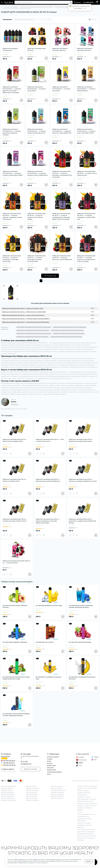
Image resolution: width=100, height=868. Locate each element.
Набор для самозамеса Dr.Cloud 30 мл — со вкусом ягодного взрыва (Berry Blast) (13, 173)
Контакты (50, 763)
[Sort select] (29, 20)
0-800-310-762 (5, 756)
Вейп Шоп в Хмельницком (58, 790)
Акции (49, 774)
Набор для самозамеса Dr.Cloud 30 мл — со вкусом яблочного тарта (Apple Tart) (62, 131)
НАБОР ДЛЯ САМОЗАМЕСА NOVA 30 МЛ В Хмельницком (34, 334)
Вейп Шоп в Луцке (31, 786)
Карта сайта (50, 767)
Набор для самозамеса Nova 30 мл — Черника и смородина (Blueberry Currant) (83, 480)
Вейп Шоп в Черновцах (58, 796)
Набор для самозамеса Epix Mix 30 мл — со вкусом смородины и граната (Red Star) (86, 216)
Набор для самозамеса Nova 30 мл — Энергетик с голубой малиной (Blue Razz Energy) (82, 521)
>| (59, 281)
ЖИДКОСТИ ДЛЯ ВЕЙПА (11, 7)
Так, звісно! (78, 8)
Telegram (95, 757)
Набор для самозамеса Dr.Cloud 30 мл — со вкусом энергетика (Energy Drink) (37, 131)
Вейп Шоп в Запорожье (8, 794)
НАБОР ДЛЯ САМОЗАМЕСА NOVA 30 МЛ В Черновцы (33, 330)
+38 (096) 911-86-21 (9, 763)
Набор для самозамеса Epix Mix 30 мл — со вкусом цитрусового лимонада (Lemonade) (12, 259)
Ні (85, 8)
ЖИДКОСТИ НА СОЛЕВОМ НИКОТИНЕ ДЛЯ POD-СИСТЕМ (36, 7)
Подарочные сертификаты (54, 772)
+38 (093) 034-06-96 (9, 765)
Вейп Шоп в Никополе (32, 790)
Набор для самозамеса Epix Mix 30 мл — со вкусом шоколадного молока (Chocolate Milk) (37, 259)
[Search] (71, 2)
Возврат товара (51, 765)
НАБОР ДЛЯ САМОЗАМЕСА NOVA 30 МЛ (66, 7)
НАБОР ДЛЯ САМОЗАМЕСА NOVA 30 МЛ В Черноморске (34, 327)
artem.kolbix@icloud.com (86, 814)
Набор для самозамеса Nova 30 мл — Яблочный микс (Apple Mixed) (24, 312)
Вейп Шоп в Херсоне (57, 788)
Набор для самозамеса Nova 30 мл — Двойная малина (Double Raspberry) (26, 319)
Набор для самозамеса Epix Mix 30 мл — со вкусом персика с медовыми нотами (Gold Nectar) (12, 216)
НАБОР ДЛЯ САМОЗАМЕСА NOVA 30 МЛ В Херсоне (69, 334)
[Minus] (4, 454)
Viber (94, 760)
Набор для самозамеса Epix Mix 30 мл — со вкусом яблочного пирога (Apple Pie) (62, 258)
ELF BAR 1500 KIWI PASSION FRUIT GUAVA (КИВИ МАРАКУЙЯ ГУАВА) (16, 678)
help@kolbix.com (26, 764)
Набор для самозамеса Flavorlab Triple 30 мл (85, 49)
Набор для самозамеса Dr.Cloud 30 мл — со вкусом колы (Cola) (61, 89)
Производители (51, 770)
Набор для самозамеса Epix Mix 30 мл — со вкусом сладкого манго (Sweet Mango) (37, 216)
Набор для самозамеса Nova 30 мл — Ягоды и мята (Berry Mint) (23, 308)
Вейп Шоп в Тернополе (33, 800)
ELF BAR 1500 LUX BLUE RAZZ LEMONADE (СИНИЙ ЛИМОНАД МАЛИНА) (16, 715)
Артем (14, 402)
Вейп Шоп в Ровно (31, 796)
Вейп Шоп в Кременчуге (8, 796)
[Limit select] (49, 20)
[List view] (92, 20)
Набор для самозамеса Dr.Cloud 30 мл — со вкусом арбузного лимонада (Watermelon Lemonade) (12, 90)
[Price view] (95, 20)
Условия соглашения (53, 757)
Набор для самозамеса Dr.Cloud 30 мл (10, 49)
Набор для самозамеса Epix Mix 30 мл (37, 49)
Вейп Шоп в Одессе (32, 792)
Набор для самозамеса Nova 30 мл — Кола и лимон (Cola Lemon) (23, 315)
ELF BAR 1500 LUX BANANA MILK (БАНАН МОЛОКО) (82, 678)
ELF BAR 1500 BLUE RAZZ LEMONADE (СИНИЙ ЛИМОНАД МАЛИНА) (81, 606)
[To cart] (21, 58)
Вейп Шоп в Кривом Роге (8, 798)
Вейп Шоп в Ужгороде (57, 786)
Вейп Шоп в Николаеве (33, 788)
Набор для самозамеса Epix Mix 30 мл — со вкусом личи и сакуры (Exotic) (87, 173)
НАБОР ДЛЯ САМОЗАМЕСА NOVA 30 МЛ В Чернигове (70, 327)
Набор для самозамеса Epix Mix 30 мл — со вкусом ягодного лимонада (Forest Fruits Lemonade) (86, 259)
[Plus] (11, 454)
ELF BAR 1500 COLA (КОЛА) (45, 642)
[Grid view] (90, 20)
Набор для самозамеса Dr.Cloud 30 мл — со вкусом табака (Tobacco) (86, 89)
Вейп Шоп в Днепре (7, 790)
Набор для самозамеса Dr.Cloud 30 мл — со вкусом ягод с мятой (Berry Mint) (86, 131)
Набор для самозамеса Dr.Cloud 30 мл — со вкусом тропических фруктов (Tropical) (12, 132)
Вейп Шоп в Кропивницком (9, 800)
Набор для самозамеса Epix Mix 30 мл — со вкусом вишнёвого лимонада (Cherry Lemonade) (62, 174)
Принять (89, 861)
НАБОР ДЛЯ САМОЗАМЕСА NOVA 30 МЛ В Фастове (66, 337)
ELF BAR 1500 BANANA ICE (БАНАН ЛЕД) (49, 606)
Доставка (50, 759)
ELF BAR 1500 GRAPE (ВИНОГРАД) (80, 642)
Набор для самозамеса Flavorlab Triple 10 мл (60, 49)
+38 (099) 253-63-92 (9, 761)
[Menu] (2, 2)
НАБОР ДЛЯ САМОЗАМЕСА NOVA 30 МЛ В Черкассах (67, 330)
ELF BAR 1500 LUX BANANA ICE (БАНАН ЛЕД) (48, 678)
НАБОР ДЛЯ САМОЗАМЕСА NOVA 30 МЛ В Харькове (32, 337)
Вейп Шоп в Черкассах (57, 792)
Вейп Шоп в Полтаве (32, 794)
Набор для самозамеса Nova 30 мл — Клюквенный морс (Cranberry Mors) (15, 520)
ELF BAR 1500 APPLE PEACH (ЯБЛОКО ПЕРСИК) (15, 606)
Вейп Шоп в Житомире (7, 792)
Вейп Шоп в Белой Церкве (9, 786)
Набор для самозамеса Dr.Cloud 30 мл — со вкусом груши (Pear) (37, 89)
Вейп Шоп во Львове (57, 798)
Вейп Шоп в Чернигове (58, 794)
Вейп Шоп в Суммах (32, 798)
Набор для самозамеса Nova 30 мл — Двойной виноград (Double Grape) (26, 322)
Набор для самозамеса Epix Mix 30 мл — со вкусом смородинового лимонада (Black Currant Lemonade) (61, 216)
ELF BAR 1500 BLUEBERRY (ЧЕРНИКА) (15, 642)
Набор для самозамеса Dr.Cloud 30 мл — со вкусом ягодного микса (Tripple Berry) (38, 173)
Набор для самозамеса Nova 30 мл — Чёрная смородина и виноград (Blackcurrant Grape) (48, 521)
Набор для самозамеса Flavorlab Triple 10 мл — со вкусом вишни (16, 562)
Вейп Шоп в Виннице (7, 788)
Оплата (49, 761)
